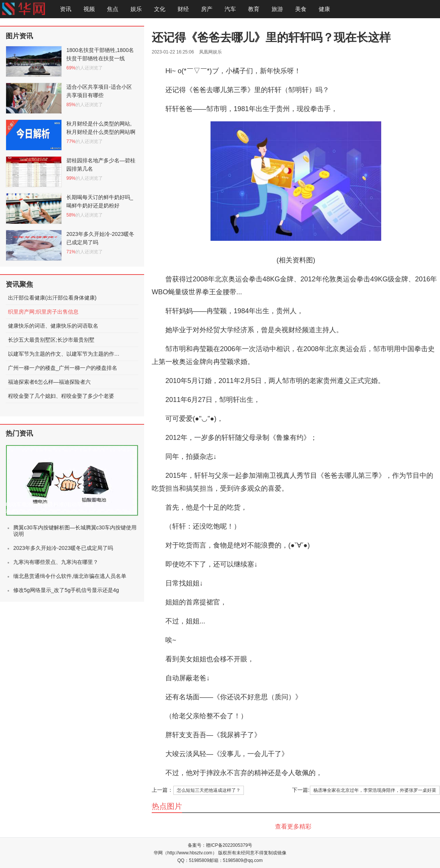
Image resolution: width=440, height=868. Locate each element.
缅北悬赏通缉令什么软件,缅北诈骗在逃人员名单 (70, 576)
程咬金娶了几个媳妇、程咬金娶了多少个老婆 (61, 396)
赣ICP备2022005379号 (229, 845)
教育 (254, 9)
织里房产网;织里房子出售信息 (43, 312)
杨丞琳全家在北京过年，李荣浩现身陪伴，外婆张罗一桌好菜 (375, 790)
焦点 (113, 9)
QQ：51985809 (193, 860)
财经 (183, 9)
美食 (301, 9)
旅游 (277, 9)
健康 (324, 9)
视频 (89, 9)
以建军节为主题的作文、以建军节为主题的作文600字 (65, 354)
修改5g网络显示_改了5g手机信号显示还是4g (66, 590)
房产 (207, 9)
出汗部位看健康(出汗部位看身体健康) (52, 298)
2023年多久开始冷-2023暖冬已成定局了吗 (63, 548)
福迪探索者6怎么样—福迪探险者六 (49, 382)
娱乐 (136, 9)
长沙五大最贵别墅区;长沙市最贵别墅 (51, 340)
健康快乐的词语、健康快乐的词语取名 (53, 326)
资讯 (66, 9)
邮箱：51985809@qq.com (236, 860)
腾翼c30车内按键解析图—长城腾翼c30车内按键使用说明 (75, 531)
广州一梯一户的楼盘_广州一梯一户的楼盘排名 (63, 368)
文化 (160, 9)
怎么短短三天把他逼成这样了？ (209, 790)
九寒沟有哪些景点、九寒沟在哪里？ (56, 562)
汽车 (230, 9)
